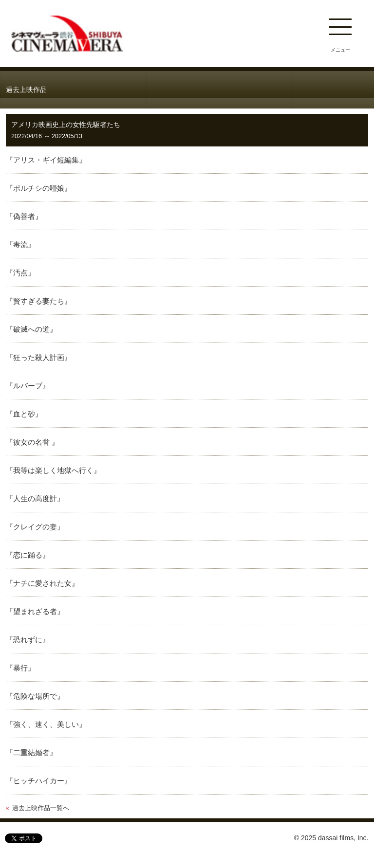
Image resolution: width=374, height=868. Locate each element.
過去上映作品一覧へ (41, 808)
